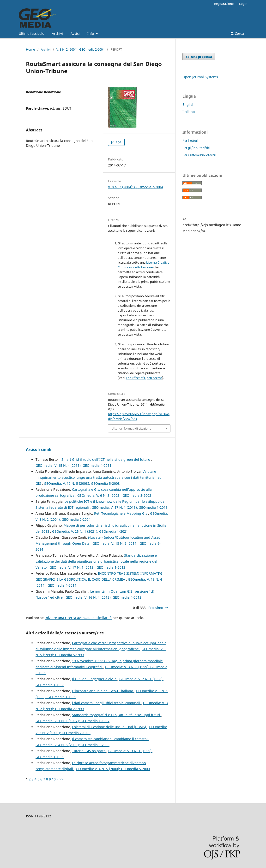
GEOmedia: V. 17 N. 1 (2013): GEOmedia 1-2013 (130, 507)
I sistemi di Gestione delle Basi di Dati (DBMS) (109, 727)
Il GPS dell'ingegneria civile (95, 679)
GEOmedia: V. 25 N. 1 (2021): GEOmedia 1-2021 (90, 531)
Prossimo (156, 608)
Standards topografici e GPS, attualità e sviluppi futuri (117, 715)
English (188, 104)
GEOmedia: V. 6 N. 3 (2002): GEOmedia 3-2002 (114, 495)
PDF (118, 142)
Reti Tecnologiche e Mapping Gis (121, 513)
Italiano (189, 112)
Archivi (57, 33)
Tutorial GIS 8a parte (89, 751)
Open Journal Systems (200, 77)
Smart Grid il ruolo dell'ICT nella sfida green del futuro (106, 459)
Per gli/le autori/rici (196, 148)
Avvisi (75, 33)
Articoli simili (39, 449)
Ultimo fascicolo (31, 33)
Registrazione (224, 4)
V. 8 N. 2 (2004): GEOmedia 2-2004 (80, 49)
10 (54, 779)
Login (243, 4)
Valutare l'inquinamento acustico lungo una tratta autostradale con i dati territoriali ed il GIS (100, 477)
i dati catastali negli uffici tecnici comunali (107, 703)
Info (91, 33)
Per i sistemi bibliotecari (199, 155)
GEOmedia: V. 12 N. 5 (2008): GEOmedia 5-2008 (82, 483)
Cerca (237, 33)
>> (61, 779)
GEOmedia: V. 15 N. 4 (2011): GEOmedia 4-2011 (73, 465)
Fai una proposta (199, 57)
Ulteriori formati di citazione (131, 428)
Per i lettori (190, 141)
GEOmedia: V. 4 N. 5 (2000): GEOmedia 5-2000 (73, 745)
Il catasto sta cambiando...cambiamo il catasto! (110, 739)
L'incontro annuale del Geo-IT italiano (103, 691)
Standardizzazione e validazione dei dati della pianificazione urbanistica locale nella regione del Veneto (96, 561)
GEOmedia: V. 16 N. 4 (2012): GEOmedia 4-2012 (103, 597)
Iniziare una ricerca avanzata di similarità (78, 618)
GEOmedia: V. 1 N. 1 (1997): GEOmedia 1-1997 (73, 721)
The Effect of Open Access (144, 378)
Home (30, 49)
